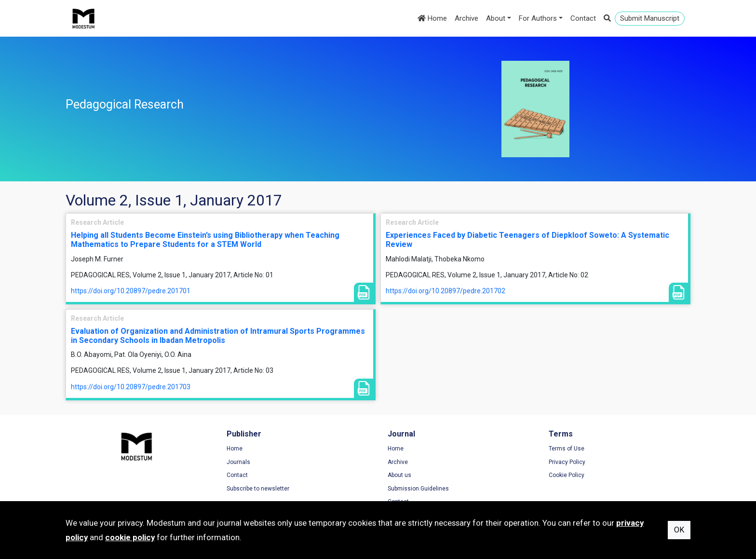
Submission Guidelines (418, 489)
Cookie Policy (567, 475)
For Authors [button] (538, 18)
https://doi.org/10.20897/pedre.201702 (445, 291)
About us (399, 475)
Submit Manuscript (650, 18)
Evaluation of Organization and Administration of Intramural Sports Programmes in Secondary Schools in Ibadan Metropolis (218, 336)
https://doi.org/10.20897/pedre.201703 (131, 387)
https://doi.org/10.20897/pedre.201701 (131, 291)
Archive (466, 18)
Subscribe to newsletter (258, 489)
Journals (238, 462)
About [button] (496, 18)
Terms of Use (567, 449)
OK (679, 530)
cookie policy (130, 537)
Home (432, 18)
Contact (583, 18)
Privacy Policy (567, 462)
